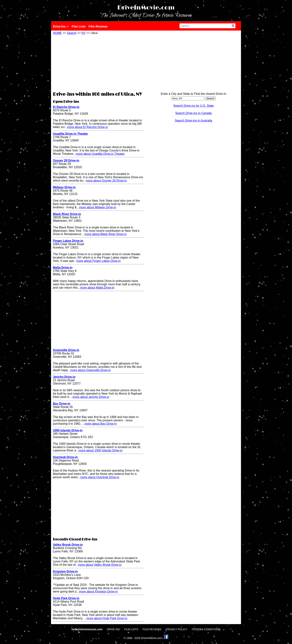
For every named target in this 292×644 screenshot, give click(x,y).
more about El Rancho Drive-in (87, 127)
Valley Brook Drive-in (68, 545)
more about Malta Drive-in (97, 288)
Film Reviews (98, 26)
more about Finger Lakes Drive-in (99, 261)
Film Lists (79, 26)
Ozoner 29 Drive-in (66, 160)
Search (72, 33)
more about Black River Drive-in (106, 234)
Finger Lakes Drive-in (68, 241)
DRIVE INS (113, 629)
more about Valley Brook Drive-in (100, 565)
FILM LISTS (131, 629)
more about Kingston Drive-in (98, 591)
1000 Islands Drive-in (68, 430)
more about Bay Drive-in (101, 424)
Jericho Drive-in (64, 377)
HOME (57, 33)
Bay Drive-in (62, 404)
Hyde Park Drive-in (66, 598)
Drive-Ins (61, 26)
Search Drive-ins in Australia (194, 121)
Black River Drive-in (67, 214)
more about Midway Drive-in (98, 207)
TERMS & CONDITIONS (206, 629)
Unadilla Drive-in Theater (70, 134)
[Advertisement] (99, 63)
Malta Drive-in (63, 268)
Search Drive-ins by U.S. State (194, 106)
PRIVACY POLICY (176, 629)
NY (84, 33)
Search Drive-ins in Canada (193, 113)
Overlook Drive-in (65, 457)
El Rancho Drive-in (66, 107)
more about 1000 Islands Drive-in (101, 450)
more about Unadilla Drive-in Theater (100, 154)
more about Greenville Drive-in (90, 370)
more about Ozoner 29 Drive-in (106, 181)
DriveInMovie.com (146, 8)
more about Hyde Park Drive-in (107, 618)
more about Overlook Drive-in (100, 477)
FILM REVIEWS (152, 629)
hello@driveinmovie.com (87, 629)
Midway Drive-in (64, 187)
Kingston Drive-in (65, 571)
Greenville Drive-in (66, 350)
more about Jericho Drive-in (91, 397)
